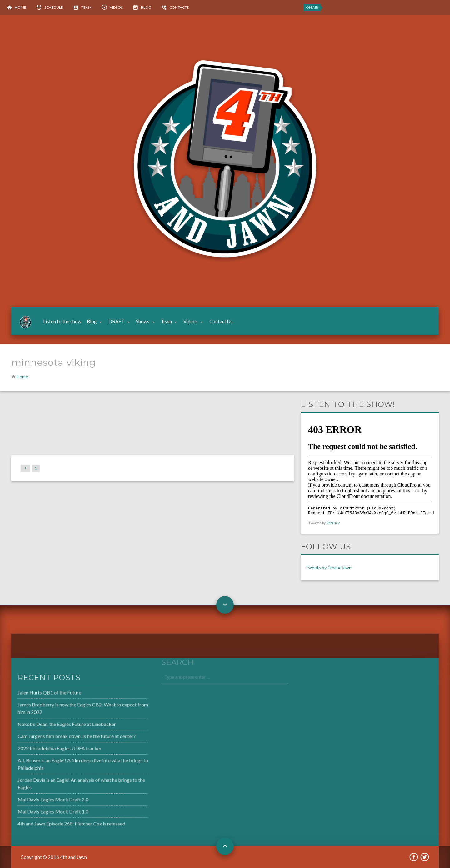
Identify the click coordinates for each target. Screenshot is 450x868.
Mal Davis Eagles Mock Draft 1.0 (37, 809)
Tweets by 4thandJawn (329, 567)
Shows (143, 321)
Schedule (54, 7)
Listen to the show (62, 321)
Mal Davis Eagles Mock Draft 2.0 (37, 798)
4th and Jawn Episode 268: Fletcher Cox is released (55, 821)
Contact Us (221, 321)
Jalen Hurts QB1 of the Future (34, 695)
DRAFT (116, 321)
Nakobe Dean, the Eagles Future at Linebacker (51, 725)
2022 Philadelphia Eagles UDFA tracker (44, 748)
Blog (146, 7)
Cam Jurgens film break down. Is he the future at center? (60, 737)
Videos (116, 7)
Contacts (179, 7)
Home (20, 7)
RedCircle (333, 523)
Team (86, 7)
